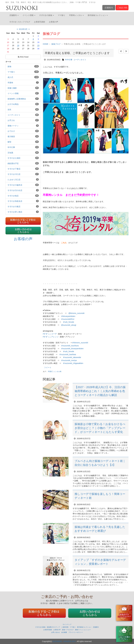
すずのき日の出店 (15, 190)
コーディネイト (14, 115)
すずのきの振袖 (47, 15)
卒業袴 (10, 83)
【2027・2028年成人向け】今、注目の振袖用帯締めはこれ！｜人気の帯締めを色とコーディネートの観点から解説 (100, 391)
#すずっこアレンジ (51, 337)
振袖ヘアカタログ (68, 630)
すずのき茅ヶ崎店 (15, 212)
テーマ (8, 62)
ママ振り (62, 15)
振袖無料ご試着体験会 (17, 99)
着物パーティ (13, 126)
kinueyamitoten (68, 316)
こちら (64, 243)
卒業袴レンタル (76, 15)
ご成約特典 (65, 627)
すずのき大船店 (14, 207)
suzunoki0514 (68, 319)
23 (38, 45)
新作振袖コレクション (98, 15)
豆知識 (10, 153)
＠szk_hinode (69, 322)
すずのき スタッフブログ (20, 22)
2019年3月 (23, 29)
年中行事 (11, 147)
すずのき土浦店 (14, 158)
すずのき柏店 (13, 196)
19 (18, 45)
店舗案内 (14, 15)
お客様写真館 (40, 22)
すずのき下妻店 (14, 169)
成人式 (10, 77)
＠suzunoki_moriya (69, 360)
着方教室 (11, 136)
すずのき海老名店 (15, 201)
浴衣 (9, 110)
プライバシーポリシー (76, 632)
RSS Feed (23, 57)
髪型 (9, 142)
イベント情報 (29, 15)
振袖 (9, 66)
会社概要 (64, 632)
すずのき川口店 (14, 174)
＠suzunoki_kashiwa (68, 354)
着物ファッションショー (83, 630)
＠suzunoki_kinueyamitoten (72, 349)
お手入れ (11, 120)
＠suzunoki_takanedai (72, 357)
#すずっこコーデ (50, 334)
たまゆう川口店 (14, 180)
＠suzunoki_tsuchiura (70, 346)
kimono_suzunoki (80, 343)
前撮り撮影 (12, 88)
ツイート (48, 367)
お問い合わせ (55, 632)
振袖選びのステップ (53, 627)
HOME (46, 44)
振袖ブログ (56, 44)
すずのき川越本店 (15, 185)
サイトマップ (67, 624)
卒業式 (50, 372)
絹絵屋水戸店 (13, 163)
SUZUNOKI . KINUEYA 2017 (64, 641)
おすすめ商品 (13, 104)
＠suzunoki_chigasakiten (73, 363)
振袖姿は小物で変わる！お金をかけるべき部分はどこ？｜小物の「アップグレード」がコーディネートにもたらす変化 (100, 428)
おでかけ (11, 131)
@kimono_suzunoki (76, 313)
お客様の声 (54, 22)
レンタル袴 (57, 372)
